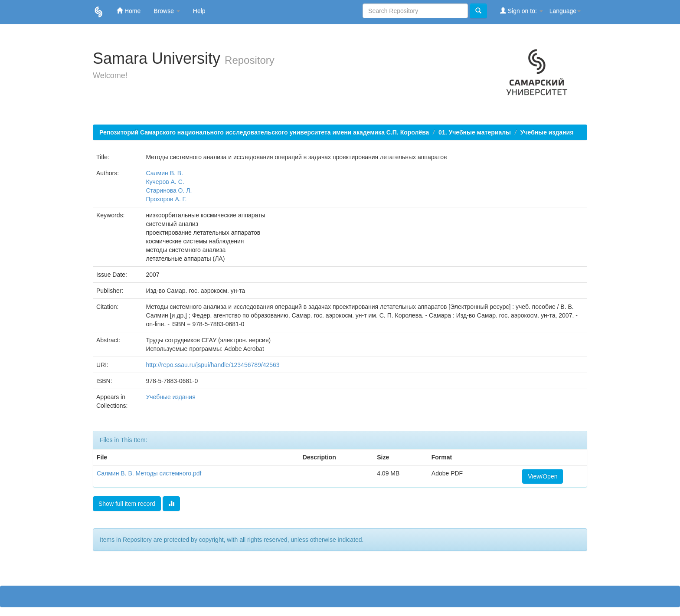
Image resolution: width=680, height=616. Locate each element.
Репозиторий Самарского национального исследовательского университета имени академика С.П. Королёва (264, 132)
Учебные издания (547, 132)
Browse (167, 11)
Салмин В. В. (164, 173)
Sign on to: (521, 11)
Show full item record (127, 504)
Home (129, 11)
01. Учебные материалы (475, 132)
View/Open (543, 476)
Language (565, 11)
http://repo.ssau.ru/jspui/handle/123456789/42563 (212, 365)
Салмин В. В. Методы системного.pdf (149, 473)
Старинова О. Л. (169, 190)
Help (199, 11)
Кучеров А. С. (165, 182)
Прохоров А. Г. (166, 199)
